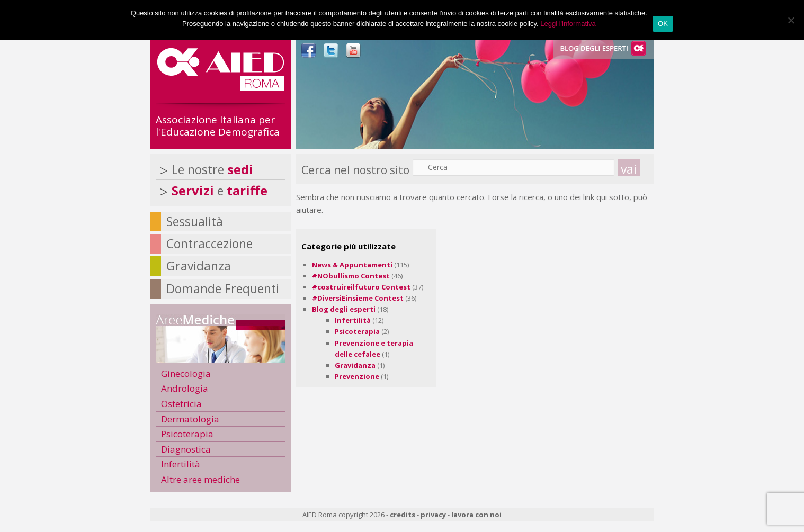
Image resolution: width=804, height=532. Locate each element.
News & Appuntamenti (352, 265)
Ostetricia (181, 404)
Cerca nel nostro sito (355, 170)
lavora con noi (476, 515)
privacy (433, 515)
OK (663, 24)
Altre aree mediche (200, 479)
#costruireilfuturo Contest (361, 287)
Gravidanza (355, 365)
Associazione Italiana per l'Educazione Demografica (218, 126)
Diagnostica (186, 449)
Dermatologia (190, 419)
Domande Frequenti (223, 288)
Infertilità (353, 320)
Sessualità (195, 221)
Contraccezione (209, 244)
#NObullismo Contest (351, 276)
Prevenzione (357, 376)
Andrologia (185, 388)
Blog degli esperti (344, 309)
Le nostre (212, 169)
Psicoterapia (357, 331)
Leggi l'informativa (568, 24)
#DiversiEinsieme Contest (358, 298)
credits (403, 515)
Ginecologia (186, 373)
